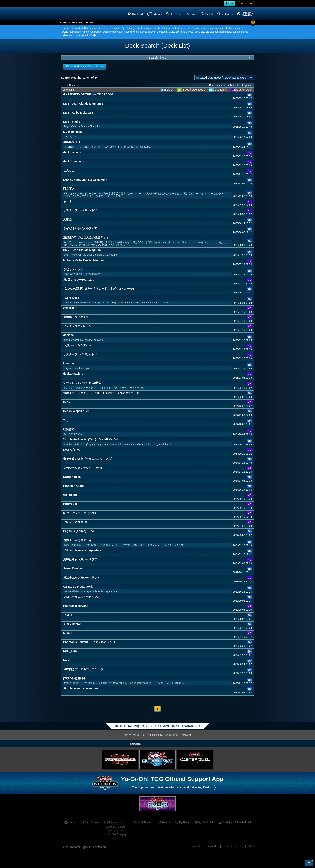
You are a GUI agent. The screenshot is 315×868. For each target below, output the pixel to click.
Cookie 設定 (247, 846)
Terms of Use (211, 846)
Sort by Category (117, 834)
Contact (196, 846)
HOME (63, 22)
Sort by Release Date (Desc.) (117, 829)
